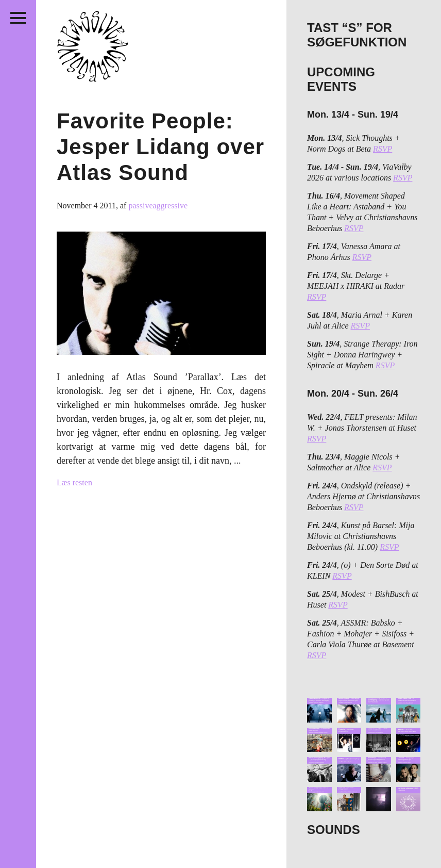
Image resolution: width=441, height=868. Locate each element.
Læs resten (74, 482)
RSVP (383, 149)
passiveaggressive (158, 206)
